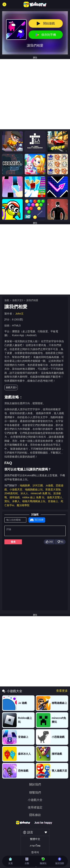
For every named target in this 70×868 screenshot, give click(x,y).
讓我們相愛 (32, 300)
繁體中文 (35, 839)
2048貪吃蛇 (11, 493)
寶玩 (7, 501)
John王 (19, 314)
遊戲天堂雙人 (55, 497)
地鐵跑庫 (25, 485)
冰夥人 (16, 501)
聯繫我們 (35, 793)
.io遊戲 (49, 485)
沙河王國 (38, 485)
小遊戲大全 (35, 800)
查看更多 (62, 691)
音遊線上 (53, 501)
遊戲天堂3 (18, 300)
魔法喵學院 (23, 505)
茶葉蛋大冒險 (53, 489)
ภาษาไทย (35, 846)
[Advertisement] (35, 94)
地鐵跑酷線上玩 (34, 489)
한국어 (35, 852)
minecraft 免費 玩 (41, 493)
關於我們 (35, 785)
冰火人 (24, 493)
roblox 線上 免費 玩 (33, 497)
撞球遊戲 (15, 497)
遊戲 (7, 300)
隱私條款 (35, 815)
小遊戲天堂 (16, 489)
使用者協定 (35, 807)
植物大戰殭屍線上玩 (34, 501)
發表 (13, 542)
